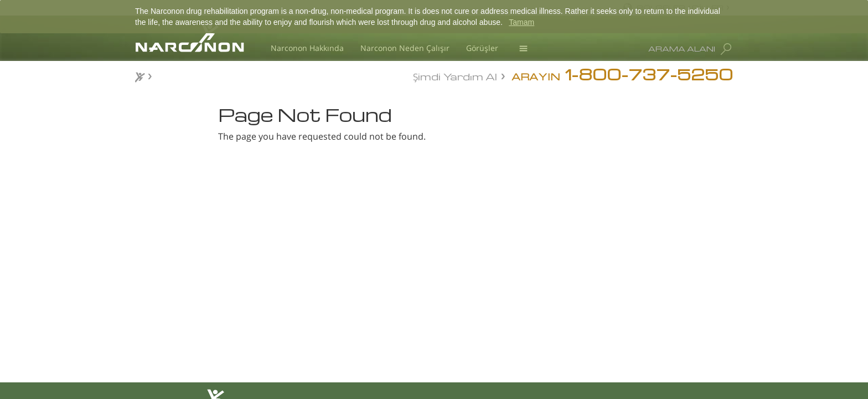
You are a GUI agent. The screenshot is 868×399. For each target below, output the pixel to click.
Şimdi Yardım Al (455, 76)
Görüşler (482, 48)
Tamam (521, 22)
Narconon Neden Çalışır (405, 48)
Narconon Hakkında (307, 48)
